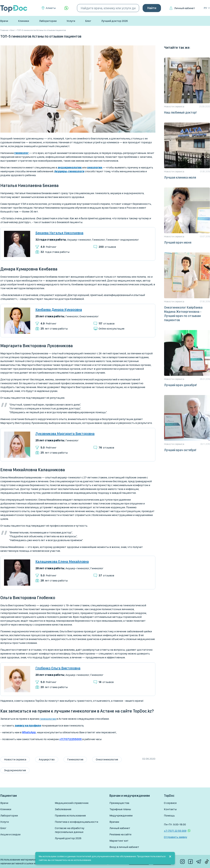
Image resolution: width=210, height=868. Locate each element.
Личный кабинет (185, 8)
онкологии (95, 167)
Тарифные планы (120, 809)
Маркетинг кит (119, 841)
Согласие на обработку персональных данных (70, 830)
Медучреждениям (121, 815)
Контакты (170, 809)
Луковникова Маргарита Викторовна (65, 434)
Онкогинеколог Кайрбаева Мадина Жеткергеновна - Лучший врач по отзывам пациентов (183, 314)
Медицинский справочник (72, 803)
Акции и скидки (10, 834)
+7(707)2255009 (71, 739)
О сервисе (170, 803)
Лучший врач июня (178, 242)
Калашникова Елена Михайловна (62, 562)
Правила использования (70, 815)
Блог (88, 21)
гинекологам (48, 719)
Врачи (4, 21)
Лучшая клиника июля (180, 177)
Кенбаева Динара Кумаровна (59, 310)
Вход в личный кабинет (124, 847)
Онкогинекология (107, 759)
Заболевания (63, 809)
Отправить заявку (176, 837)
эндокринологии (70, 167)
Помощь (169, 815)
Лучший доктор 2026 (115, 21)
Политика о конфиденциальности (76, 822)
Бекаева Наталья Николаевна (59, 233)
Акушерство (47, 759)
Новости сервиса (15, 759)
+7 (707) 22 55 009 (175, 831)
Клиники (24, 21)
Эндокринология (15, 770)
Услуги (71, 21)
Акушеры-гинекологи (69, 171)
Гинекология (75, 759)
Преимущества (119, 803)
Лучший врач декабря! (180, 385)
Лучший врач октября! (180, 450)
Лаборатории (48, 21)
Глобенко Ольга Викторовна (58, 668)
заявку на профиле (28, 726)
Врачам (114, 822)
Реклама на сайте (120, 834)
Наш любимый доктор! (180, 112)
